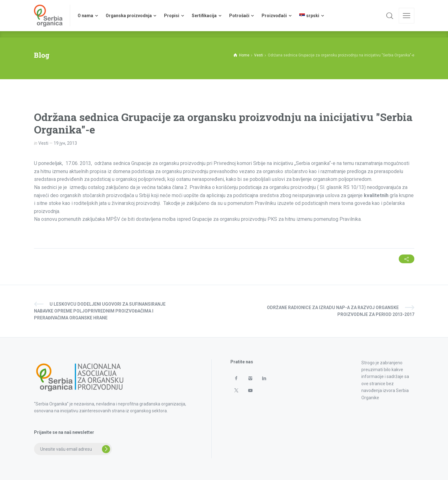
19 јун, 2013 (65, 143)
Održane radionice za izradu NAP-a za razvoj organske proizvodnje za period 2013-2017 (341, 311)
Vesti (43, 143)
